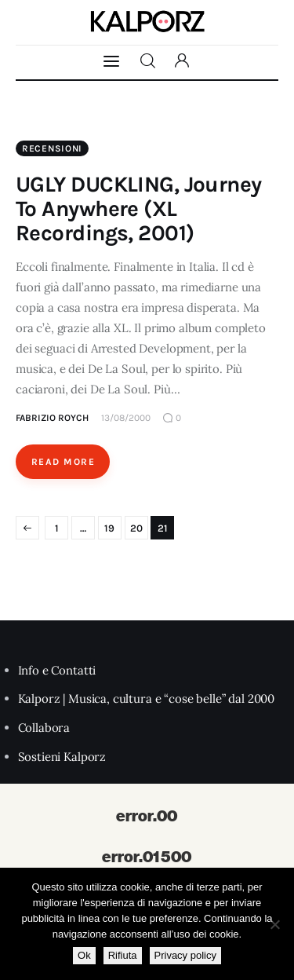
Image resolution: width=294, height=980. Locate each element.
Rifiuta (123, 955)
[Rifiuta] (274, 924)
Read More (63, 462)
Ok (84, 955)
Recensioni (52, 148)
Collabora (44, 728)
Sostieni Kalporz (62, 757)
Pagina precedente (27, 528)
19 (109, 528)
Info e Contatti (57, 670)
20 (136, 528)
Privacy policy (185, 955)
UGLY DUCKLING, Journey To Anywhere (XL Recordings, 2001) (139, 208)
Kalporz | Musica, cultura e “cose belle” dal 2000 (147, 698)
